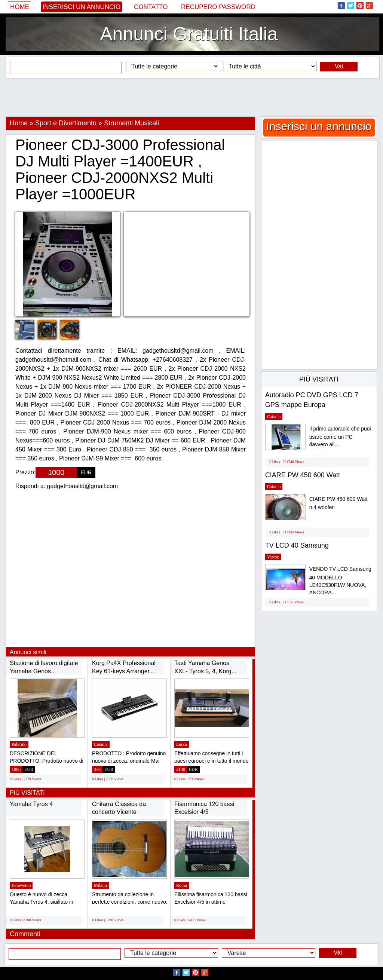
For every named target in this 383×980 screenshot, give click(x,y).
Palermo (19, 744)
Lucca (182, 744)
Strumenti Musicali (131, 123)
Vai (339, 66)
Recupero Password (218, 7)
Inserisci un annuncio (82, 7)
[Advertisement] (191, 97)
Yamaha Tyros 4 (31, 804)
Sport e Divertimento (66, 123)
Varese (273, 557)
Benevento (21, 885)
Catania (101, 744)
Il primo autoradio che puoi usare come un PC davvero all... (340, 437)
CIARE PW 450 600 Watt (303, 475)
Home (20, 7)
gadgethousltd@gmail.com (83, 486)
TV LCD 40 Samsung (297, 545)
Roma (182, 885)
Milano (100, 885)
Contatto (151, 7)
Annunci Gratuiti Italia (189, 34)
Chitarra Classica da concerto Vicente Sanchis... (119, 812)
